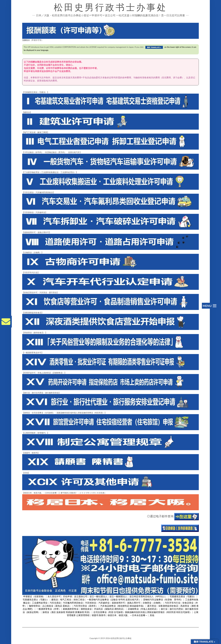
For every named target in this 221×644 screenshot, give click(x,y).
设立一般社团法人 (98, 596)
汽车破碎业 (104, 603)
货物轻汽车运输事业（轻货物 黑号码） (163, 599)
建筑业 (55, 599)
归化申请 (68, 596)
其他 (152, 615)
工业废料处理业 (40, 603)
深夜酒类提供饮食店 (168, 606)
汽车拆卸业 (91, 603)
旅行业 (164, 609)
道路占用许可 (134, 603)
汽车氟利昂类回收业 (73, 603)
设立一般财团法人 (118, 596)
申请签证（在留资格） (34, 596)
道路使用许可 (118, 603)
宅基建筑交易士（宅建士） (36, 599)
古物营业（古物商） (153, 603)
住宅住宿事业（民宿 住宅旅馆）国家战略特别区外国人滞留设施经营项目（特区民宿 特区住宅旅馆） (143, 612)
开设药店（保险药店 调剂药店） (110, 609)
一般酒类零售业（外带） (49, 609)
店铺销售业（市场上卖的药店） (143, 609)
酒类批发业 (86, 609)
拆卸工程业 (79, 599)
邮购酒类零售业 (71, 609)
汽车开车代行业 (173, 603)
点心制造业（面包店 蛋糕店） (57, 606)
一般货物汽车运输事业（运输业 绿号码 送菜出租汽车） (114, 599)
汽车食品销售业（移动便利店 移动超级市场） (123, 606)
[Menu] (209, 306)
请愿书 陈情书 (99, 615)
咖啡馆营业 (35, 606)
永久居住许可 (54, 596)
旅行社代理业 (176, 609)
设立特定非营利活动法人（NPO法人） (148, 596)
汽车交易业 (55, 603)
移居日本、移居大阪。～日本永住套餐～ (128, 615)
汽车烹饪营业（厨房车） (86, 606)
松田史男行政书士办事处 (110, 7)
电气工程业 (66, 599)
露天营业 (152, 606)
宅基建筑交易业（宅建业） (183, 596)
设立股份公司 (81, 596)
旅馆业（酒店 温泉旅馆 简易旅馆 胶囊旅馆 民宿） (67, 612)
